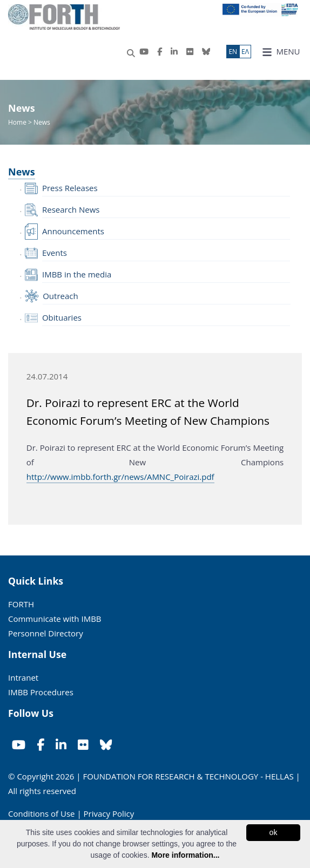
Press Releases (70, 188)
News (22, 172)
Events (55, 253)
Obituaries (62, 317)
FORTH (21, 604)
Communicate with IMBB (55, 619)
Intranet (23, 677)
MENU (281, 52)
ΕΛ (245, 52)
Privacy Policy (109, 813)
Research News (71, 209)
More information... (185, 855)
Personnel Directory (46, 633)
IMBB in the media (77, 274)
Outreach (60, 296)
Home (18, 122)
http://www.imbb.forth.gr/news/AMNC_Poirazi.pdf (120, 477)
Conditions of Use (42, 813)
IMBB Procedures (41, 692)
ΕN (233, 52)
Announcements (73, 231)
